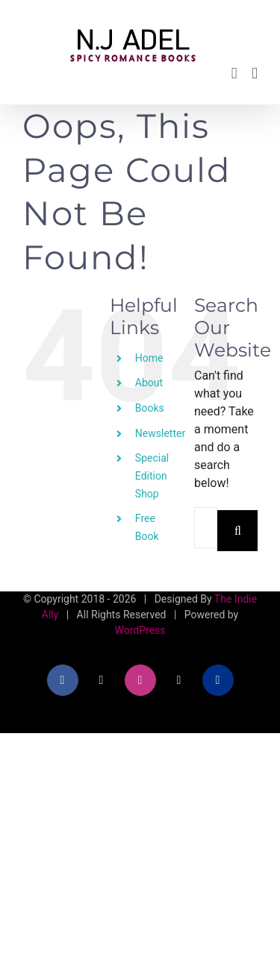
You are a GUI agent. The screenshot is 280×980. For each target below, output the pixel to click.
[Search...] (206, 528)
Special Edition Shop (152, 476)
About (149, 383)
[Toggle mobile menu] (255, 73)
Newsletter (160, 433)
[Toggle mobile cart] (234, 73)
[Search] (238, 531)
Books (150, 408)
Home (149, 358)
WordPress (140, 630)
